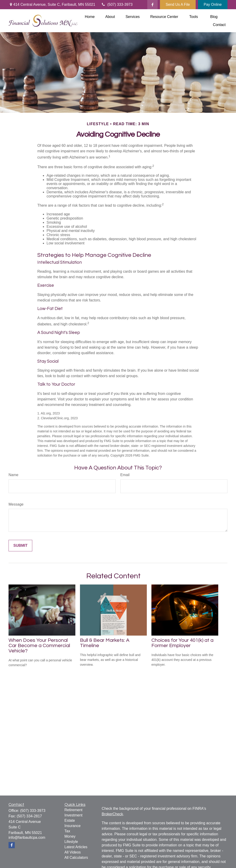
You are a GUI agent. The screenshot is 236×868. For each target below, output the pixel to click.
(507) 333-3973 (117, 4)
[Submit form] (20, 546)
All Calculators (76, 858)
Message (16, 504)
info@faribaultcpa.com (27, 838)
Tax (67, 831)
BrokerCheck (112, 814)
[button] (90, 17)
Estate (70, 820)
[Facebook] (152, 5)
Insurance (73, 826)
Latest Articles (76, 847)
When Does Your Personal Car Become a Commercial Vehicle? (39, 646)
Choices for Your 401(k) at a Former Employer (182, 643)
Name (13, 475)
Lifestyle (71, 842)
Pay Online (213, 4)
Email (125, 475)
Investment (74, 815)
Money (70, 836)
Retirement (74, 810)
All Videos (73, 852)
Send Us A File (178, 4)
